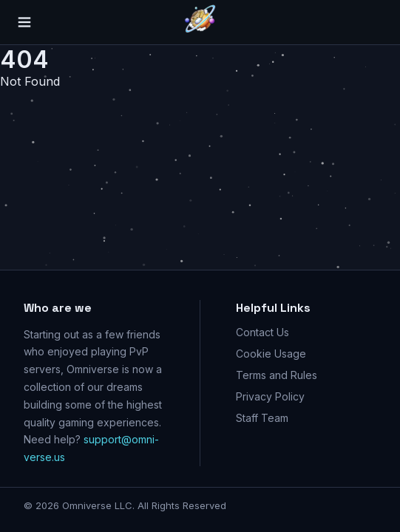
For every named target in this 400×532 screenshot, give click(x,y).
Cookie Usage (271, 354)
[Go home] (200, 22)
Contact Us (262, 332)
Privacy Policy (270, 396)
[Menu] (27, 22)
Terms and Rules (277, 375)
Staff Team (262, 418)
